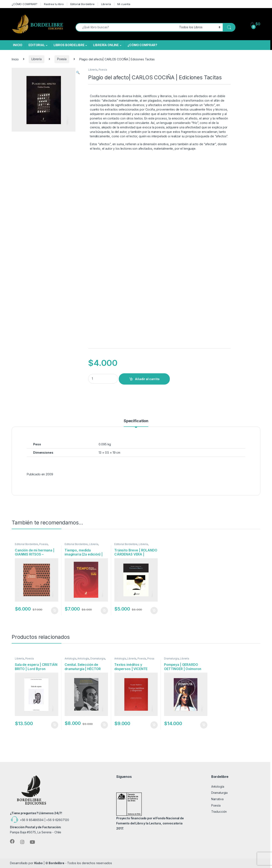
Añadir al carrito (147, 379)
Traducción (219, 812)
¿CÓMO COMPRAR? (25, 4)
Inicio (15, 59)
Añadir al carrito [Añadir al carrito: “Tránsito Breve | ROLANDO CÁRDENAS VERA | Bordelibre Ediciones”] (154, 611)
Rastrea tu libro (54, 4)
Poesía (62, 59)
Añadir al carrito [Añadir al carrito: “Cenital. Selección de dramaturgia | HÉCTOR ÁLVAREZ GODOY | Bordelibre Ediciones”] (104, 725)
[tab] (136, 423)
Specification (136, 421)
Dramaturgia (98, 658)
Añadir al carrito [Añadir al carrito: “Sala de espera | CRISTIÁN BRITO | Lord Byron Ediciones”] (55, 725)
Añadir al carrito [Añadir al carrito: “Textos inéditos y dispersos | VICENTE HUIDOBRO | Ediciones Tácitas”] (154, 725)
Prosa (151, 658)
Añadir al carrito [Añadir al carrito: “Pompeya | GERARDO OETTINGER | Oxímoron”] (204, 725)
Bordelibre (57, 863)
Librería (106, 4)
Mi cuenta (124, 4)
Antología (70, 658)
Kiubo (38, 863)
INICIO (18, 45)
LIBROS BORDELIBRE (69, 45)
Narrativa (217, 799)
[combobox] (126, 27)
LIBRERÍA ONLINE (106, 45)
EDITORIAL (37, 45)
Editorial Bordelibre (82, 4)
